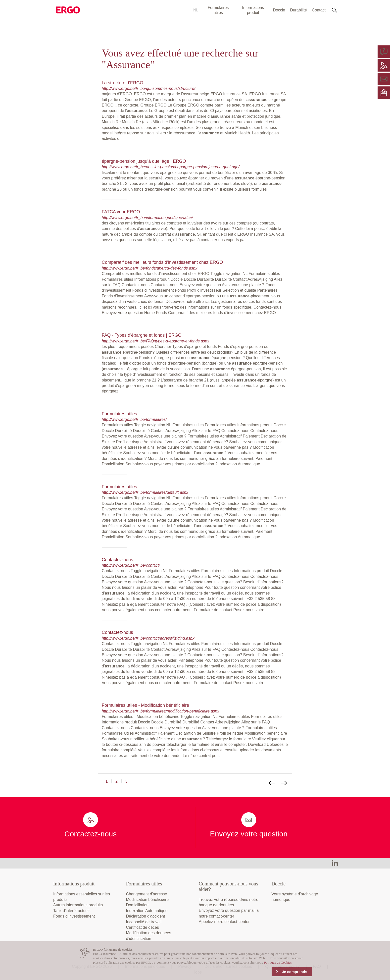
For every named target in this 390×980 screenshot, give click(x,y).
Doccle (279, 10)
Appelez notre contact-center (224, 922)
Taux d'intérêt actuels (72, 911)
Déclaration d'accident (146, 916)
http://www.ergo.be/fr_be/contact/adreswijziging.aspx (148, 638)
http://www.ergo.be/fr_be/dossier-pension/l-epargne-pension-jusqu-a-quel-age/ (171, 167)
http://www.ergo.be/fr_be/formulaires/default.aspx (145, 492)
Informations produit (253, 10)
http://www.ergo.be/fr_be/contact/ (131, 565)
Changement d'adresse (147, 894)
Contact (319, 10)
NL (196, 10)
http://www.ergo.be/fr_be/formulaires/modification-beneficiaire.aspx (160, 711)
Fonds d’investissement (74, 916)
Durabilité (298, 10)
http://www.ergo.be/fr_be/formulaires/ (134, 419)
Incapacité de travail (144, 922)
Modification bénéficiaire (147, 899)
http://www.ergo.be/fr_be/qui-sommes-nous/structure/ (148, 88)
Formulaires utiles (218, 10)
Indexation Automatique (147, 911)
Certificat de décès (143, 927)
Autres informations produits (78, 905)
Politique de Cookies (278, 962)
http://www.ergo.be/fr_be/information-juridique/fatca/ (147, 218)
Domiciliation (137, 905)
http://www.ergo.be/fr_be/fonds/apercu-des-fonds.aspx (149, 268)
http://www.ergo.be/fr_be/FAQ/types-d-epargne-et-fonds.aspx (155, 341)
